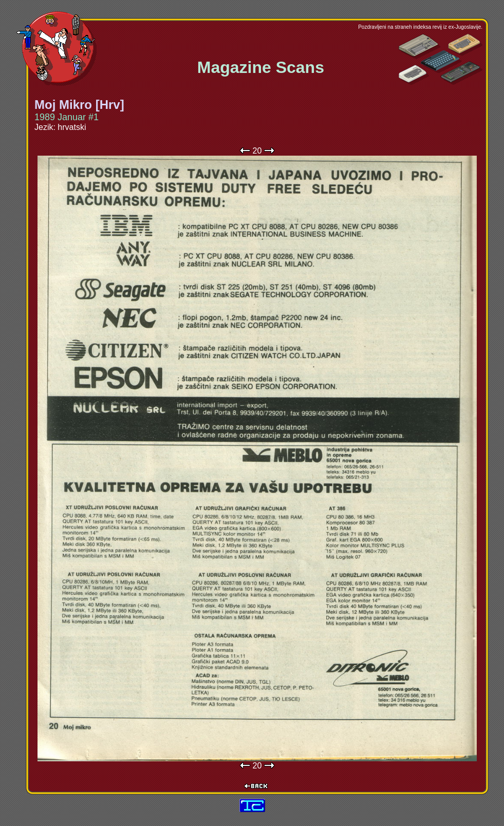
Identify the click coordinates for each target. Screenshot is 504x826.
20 (257, 151)
